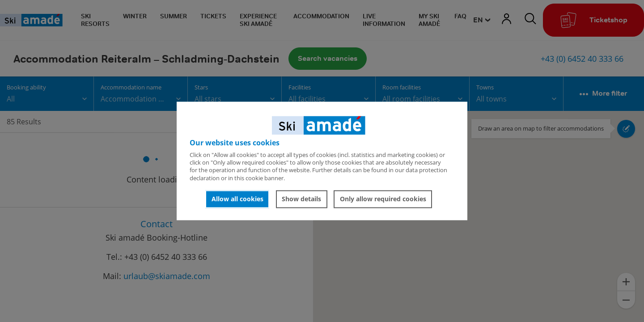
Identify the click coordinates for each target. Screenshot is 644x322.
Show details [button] (301, 199)
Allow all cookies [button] (237, 199)
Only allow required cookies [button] (383, 199)
